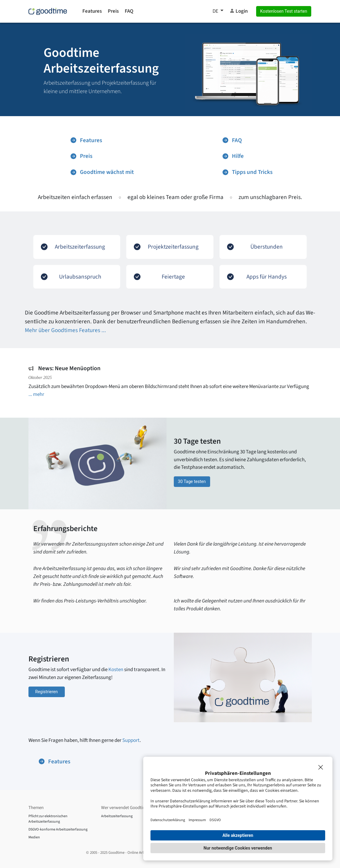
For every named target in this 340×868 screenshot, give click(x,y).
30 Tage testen (192, 481)
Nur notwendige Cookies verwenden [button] (238, 848)
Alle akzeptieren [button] (238, 835)
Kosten (116, 670)
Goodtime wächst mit (102, 172)
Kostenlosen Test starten (284, 11)
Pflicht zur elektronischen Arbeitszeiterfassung (48, 819)
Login (239, 11)
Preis (113, 11)
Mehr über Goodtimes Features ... (65, 330)
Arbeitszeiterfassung (117, 816)
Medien (34, 837)
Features (92, 11)
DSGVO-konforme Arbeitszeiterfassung (58, 829)
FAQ (129, 11)
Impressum (197, 820)
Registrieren (46, 692)
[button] (218, 11)
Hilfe (233, 156)
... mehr (36, 394)
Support (131, 740)
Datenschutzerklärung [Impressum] (168, 820)
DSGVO (215, 820)
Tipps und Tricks (248, 172)
